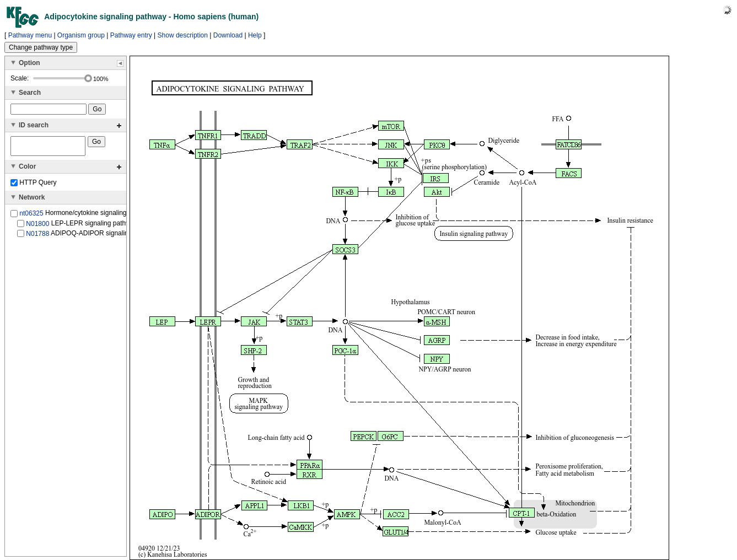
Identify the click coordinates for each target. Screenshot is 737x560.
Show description (183, 35)
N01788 (37, 237)
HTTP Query (33, 186)
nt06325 (31, 217)
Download (228, 35)
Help (255, 35)
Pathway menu (30, 35)
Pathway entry (131, 35)
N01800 (37, 227)
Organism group (81, 35)
